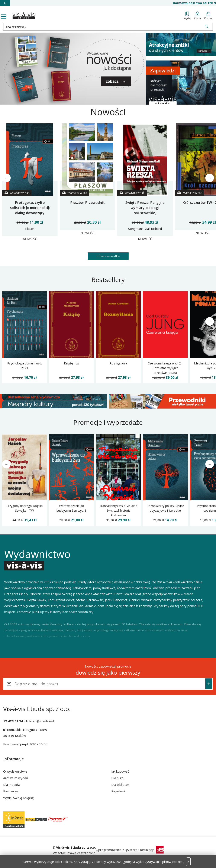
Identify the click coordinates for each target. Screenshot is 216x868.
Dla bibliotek (120, 785)
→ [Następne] (210, 178)
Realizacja (152, 850)
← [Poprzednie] (7, 178)
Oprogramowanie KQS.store (117, 850)
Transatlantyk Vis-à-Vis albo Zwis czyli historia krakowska (118, 510)
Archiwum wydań (16, 778)
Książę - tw (72, 363)
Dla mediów (12, 785)
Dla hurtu (118, 778)
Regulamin (119, 791)
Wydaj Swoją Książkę (18, 798)
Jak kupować (120, 771)
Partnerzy (11, 791)
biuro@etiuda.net (42, 721)
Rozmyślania (118, 363)
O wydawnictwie (15, 771)
